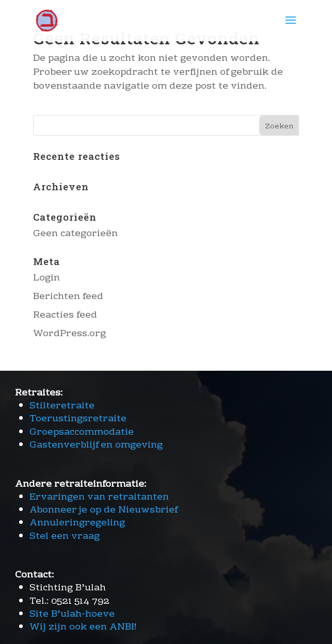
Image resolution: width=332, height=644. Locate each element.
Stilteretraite (62, 406)
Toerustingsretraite (78, 419)
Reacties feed (65, 315)
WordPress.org (69, 334)
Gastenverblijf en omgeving (96, 445)
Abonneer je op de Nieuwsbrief (104, 510)
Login (46, 278)
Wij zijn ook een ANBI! (83, 627)
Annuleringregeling (77, 523)
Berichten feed (68, 297)
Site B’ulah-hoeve (72, 614)
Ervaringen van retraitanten (99, 497)
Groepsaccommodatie (82, 432)
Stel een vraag (65, 536)
